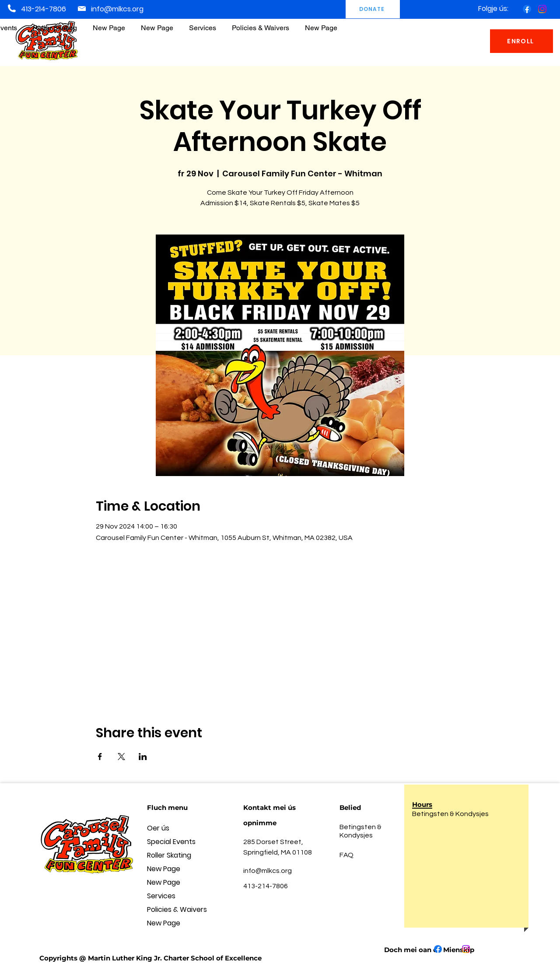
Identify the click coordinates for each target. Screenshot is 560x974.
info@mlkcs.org (117, 9)
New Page (164, 869)
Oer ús (158, 828)
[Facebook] (527, 9)
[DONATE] (373, 9)
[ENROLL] (521, 41)
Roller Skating (169, 855)
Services (161, 896)
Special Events (171, 842)
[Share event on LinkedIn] (143, 757)
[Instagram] (542, 9)
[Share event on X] (121, 757)
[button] (261, 24)
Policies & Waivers (177, 909)
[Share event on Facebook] (100, 757)
